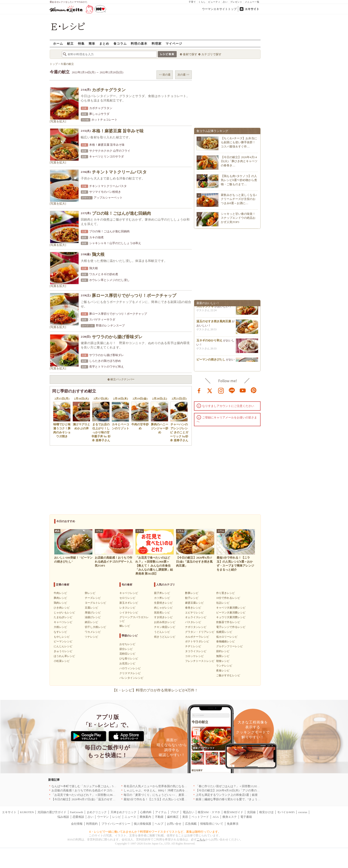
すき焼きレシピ (163, 617)
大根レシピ (60, 627)
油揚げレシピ (93, 617)
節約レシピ (223, 651)
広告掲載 (191, 824)
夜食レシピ (223, 671)
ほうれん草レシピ (64, 656)
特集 (81, 43)
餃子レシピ (192, 598)
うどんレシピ (162, 632)
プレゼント (236, 2)
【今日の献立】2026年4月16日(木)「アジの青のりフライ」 (233, 790)
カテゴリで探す (211, 54)
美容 (185, 817)
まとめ (104, 43)
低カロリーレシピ (227, 637)
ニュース (130, 817)
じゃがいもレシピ (64, 613)
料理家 (157, 43)
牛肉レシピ (60, 593)
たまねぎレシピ (63, 617)
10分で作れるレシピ (228, 598)
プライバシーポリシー (116, 824)
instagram (221, 390)
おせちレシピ (127, 644)
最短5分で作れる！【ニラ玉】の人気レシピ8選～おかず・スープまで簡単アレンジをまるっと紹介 (187, 799)
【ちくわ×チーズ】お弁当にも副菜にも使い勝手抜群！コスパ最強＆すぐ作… (239, 142)
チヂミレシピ (193, 646)
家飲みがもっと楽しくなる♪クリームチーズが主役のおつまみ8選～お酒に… (239, 199)
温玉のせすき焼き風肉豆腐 (214, 323)
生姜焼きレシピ (163, 603)
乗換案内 (145, 817)
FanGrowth (76, 812)
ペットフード (200, 817)
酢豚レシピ (192, 593)
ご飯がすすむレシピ (228, 675)
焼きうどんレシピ (165, 637)
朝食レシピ (223, 661)
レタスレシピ (127, 608)
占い (225, 2)
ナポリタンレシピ (196, 627)
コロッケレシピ (194, 656)
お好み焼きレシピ (165, 622)
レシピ (117, 817)
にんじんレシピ (63, 646)
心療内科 (146, 812)
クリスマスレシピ (130, 673)
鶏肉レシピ (60, 603)
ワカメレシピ (93, 632)
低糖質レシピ (224, 632)
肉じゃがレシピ (163, 608)
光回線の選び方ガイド (52, 812)
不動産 (159, 817)
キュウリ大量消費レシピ (231, 617)
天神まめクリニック (124, 812)
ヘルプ (159, 824)
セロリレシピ (127, 598)
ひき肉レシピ (62, 608)
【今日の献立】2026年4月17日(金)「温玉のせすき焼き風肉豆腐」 (94, 799)
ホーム (58, 43)
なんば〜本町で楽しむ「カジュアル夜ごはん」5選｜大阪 (88, 786)
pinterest (254, 390)
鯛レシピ (125, 626)
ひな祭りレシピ (129, 659)
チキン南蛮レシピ (165, 627)
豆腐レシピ (91, 608)
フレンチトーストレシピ (200, 661)
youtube (243, 390)
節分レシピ (126, 649)
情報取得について (212, 824)
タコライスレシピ (196, 651)
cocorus (303, 812)
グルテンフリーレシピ (229, 646)
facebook (199, 390)
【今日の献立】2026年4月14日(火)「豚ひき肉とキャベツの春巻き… (239, 161)
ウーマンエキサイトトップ (219, 9)
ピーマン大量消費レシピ (231, 613)
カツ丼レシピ (162, 598)
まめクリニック (97, 812)
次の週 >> (183, 75)
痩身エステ (230, 817)
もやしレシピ (62, 637)
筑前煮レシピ (162, 613)
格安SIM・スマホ (209, 812)
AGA (216, 817)
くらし (202, 2)
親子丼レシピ (162, 593)
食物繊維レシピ (225, 641)
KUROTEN (27, 812)
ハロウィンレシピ (130, 668)
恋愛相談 (78, 817)
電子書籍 (246, 817)
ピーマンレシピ (63, 641)
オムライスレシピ (196, 617)
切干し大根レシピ (95, 627)
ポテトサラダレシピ (197, 641)
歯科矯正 (173, 817)
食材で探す (190, 54)
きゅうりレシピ (63, 651)
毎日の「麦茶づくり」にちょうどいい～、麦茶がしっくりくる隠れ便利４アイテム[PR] (180, 795)
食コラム (120, 43)
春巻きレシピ (193, 608)
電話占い (188, 812)
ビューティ (214, 2)
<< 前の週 (165, 75)
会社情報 (77, 824)
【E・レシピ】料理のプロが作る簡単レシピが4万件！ (155, 690)
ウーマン (103, 817)
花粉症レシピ (127, 654)
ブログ (175, 812)
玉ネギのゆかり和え (209, 342)
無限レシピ (223, 656)
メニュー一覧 (252, 2)
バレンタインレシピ (131, 678)
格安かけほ (266, 812)
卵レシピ (90, 593)
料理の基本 (139, 43)
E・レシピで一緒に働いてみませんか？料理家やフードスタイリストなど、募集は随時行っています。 (155, 832)
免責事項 (233, 824)
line (232, 390)
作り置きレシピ (225, 593)
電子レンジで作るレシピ (231, 627)
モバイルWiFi (286, 812)
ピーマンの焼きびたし (211, 361)
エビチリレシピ (194, 613)
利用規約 (92, 824)
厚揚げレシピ (93, 613)
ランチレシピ (224, 666)
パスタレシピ (193, 622)
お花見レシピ (127, 663)
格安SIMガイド (233, 812)
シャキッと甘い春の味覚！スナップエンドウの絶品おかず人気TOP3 (238, 218)
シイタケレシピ (129, 613)
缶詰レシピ (223, 603)
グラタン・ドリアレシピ (200, 632)
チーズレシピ (93, 598)
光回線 (251, 812)
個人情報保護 (142, 824)
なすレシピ (60, 632)
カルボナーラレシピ (197, 637)
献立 (70, 43)
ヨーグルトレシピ (95, 603)
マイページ (174, 43)
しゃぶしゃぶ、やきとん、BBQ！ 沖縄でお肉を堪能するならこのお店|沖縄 (172, 790)
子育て (192, 2)
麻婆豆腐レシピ (194, 603)
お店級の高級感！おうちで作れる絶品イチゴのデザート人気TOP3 (94, 790)
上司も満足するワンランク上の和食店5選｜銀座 (227, 795)
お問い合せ (174, 824)
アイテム (161, 812)
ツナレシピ (91, 637)
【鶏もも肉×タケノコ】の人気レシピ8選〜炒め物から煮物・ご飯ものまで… (239, 180)
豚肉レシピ (60, 598)
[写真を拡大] (58, 121)
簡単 (92, 43)
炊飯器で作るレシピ (228, 622)
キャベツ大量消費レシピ (231, 608)
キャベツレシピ (63, 622)
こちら (201, 839)
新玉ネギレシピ (129, 603)
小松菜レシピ (62, 661)
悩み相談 (63, 817)
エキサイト (252, 9)
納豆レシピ (91, 622)
